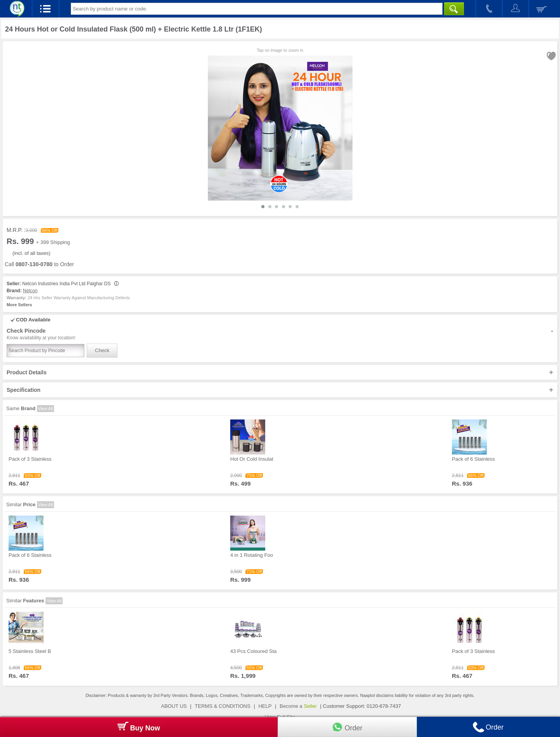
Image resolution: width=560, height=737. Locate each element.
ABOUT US (174, 706)
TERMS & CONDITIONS (223, 706)
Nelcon (30, 291)
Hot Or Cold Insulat (252, 459)
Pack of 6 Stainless (473, 459)
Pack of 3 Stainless (30, 459)
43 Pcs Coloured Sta (253, 651)
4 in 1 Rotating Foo (252, 555)
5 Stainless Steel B (30, 651)
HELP (265, 706)
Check (102, 350)
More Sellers (19, 305)
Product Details (280, 372)
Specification (280, 390)
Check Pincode (280, 334)
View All (45, 409)
